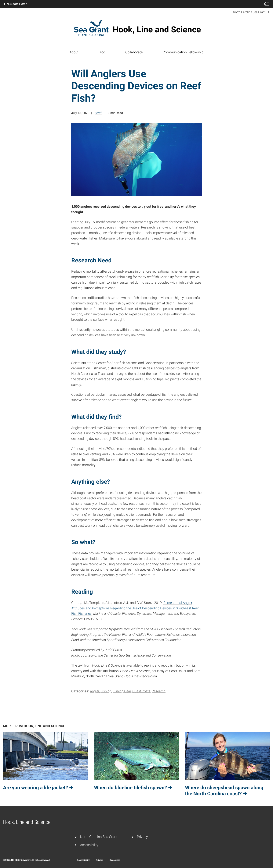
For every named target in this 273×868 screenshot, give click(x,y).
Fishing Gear (122, 691)
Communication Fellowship (183, 52)
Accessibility (89, 845)
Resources (115, 860)
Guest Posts (141, 691)
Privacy (142, 837)
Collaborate (134, 52)
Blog (102, 52)
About (74, 52)
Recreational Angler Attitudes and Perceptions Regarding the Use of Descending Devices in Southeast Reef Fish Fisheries (135, 608)
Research (159, 691)
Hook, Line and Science (157, 30)
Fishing (106, 691)
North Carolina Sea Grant (99, 837)
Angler (95, 691)
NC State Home (15, 4)
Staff (98, 113)
